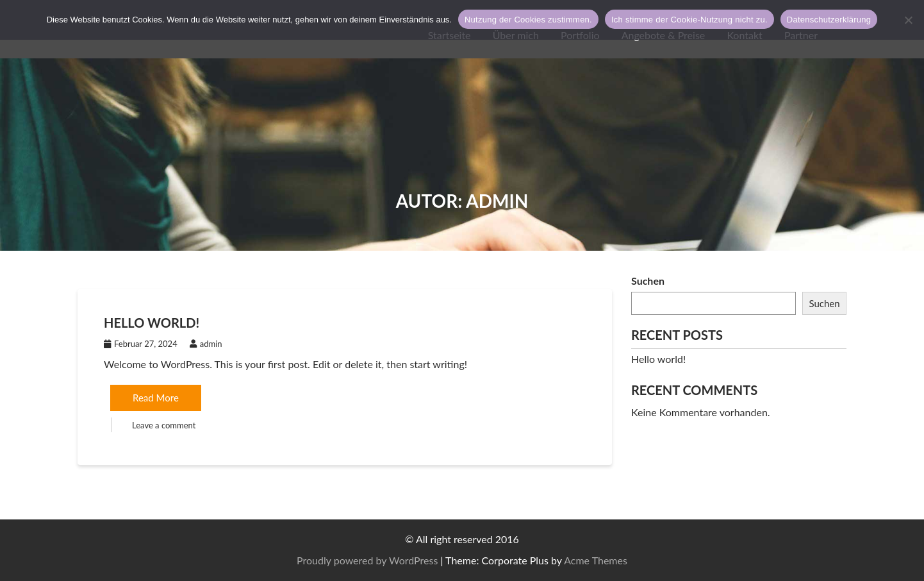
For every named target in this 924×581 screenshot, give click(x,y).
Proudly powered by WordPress (723, 560)
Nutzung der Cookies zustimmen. (528, 20)
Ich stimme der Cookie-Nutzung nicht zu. (689, 20)
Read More (156, 398)
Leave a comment (164, 425)
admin (206, 344)
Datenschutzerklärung (829, 20)
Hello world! (152, 323)
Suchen (648, 281)
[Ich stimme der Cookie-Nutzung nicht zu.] (908, 20)
